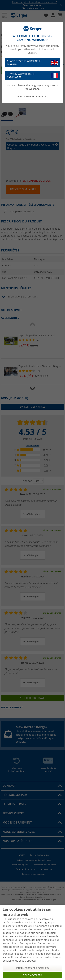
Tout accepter (32, 975)
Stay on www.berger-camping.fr (32, 76)
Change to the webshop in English (32, 63)
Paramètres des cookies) (32, 968)
